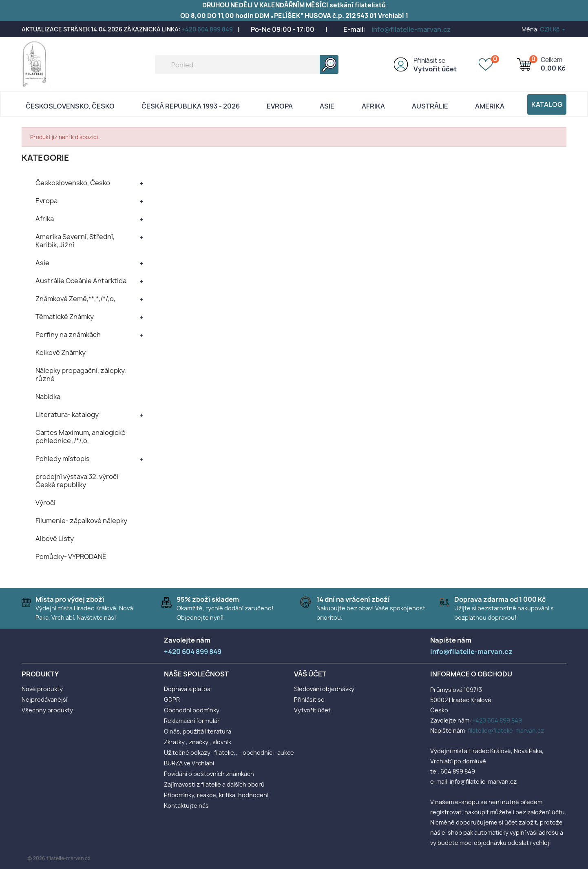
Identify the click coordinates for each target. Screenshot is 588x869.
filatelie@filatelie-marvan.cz (506, 730)
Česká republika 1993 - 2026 (191, 106)
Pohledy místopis (63, 459)
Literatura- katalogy (67, 415)
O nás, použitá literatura (198, 731)
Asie (327, 106)
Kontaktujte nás (186, 806)
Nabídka (48, 397)
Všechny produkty (47, 710)
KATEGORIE (45, 158)
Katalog (547, 104)
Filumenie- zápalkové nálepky (81, 521)
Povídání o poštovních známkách (209, 774)
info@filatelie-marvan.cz (411, 29)
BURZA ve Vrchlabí (189, 763)
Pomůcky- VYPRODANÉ (71, 556)
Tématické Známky (65, 317)
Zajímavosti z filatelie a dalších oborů (214, 784)
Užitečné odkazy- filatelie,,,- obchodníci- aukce (229, 753)
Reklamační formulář (192, 721)
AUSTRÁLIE (430, 106)
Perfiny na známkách (68, 335)
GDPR (172, 699)
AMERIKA (490, 106)
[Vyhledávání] (247, 64)
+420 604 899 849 (207, 29)
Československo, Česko (70, 106)
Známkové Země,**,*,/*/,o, (75, 299)
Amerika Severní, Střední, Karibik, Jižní (75, 241)
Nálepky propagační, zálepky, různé (81, 375)
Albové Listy (55, 539)
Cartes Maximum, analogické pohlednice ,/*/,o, (81, 437)
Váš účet (310, 674)
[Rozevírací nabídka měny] (553, 29)
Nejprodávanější (44, 699)
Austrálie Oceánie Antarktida (81, 281)
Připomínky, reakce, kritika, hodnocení (216, 795)
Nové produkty (42, 689)
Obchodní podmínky (192, 710)
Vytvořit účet (435, 69)
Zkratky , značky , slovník (198, 742)
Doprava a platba (187, 689)
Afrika (373, 106)
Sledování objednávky (324, 689)
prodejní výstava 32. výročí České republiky (77, 481)
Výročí (45, 503)
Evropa (280, 106)
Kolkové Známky (61, 352)
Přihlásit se (429, 61)
